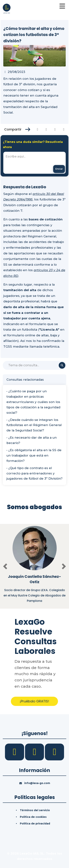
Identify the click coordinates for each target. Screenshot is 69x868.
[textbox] (34, 163)
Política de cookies (33, 817)
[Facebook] (15, 752)
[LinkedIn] (35, 752)
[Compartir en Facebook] (38, 129)
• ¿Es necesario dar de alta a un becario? (32, 440)
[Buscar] (34, 365)
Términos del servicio (35, 810)
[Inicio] (7, 8)
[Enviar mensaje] (59, 169)
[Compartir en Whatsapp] (64, 129)
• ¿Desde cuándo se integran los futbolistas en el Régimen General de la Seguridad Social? (34, 425)
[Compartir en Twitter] (46, 129)
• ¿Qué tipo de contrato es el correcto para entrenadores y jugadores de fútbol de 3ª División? (34, 473)
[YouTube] (54, 752)
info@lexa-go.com (37, 783)
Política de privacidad (35, 824)
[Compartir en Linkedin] (55, 129)
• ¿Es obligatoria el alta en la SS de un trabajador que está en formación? (34, 455)
